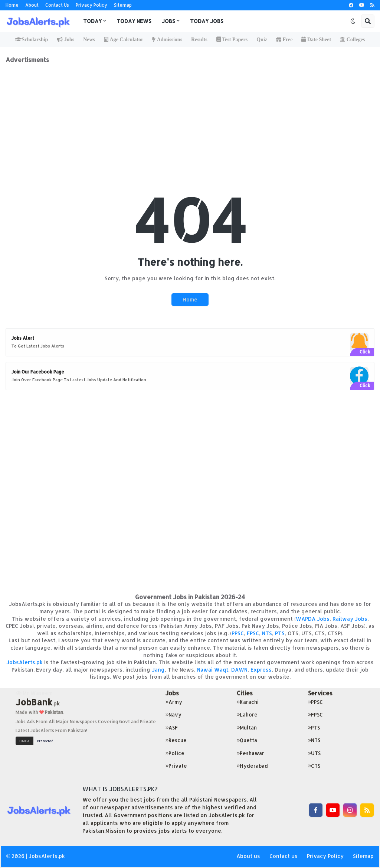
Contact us (284, 856)
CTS (314, 766)
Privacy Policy (91, 5)
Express (261, 670)
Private (176, 766)
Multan (247, 727)
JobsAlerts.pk (24, 662)
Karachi (248, 702)
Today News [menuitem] (134, 21)
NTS (267, 633)
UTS (314, 753)
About (32, 5)
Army (174, 702)
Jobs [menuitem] (168, 21)
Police (175, 753)
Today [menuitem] (92, 21)
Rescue (176, 740)
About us (248, 856)
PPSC (238, 633)
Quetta (247, 740)
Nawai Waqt (213, 670)
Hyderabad (252, 766)
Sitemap (123, 5)
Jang (158, 670)
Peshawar (250, 753)
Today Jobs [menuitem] (207, 21)
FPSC (253, 633)
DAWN (239, 670)
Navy (173, 714)
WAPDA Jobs (313, 619)
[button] (353, 21)
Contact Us (57, 5)
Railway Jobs (350, 619)
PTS (280, 633)
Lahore (247, 714)
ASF (172, 727)
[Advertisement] (190, 115)
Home (12, 5)
